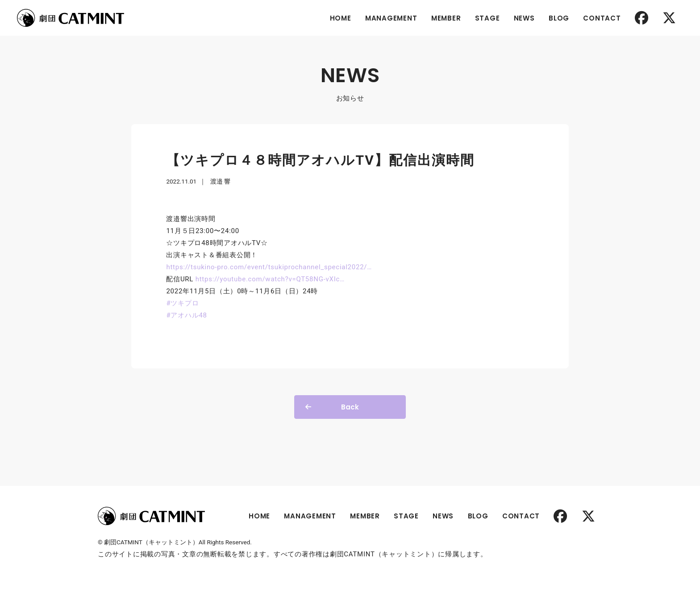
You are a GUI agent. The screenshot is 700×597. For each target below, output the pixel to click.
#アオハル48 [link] (186, 315)
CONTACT (602, 18)
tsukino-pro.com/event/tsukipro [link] (269, 267)
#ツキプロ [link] (182, 303)
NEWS (524, 18)
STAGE (487, 18)
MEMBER (446, 18)
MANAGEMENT (391, 18)
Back (350, 407)
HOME (341, 18)
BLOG (559, 18)
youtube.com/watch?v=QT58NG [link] (270, 279)
